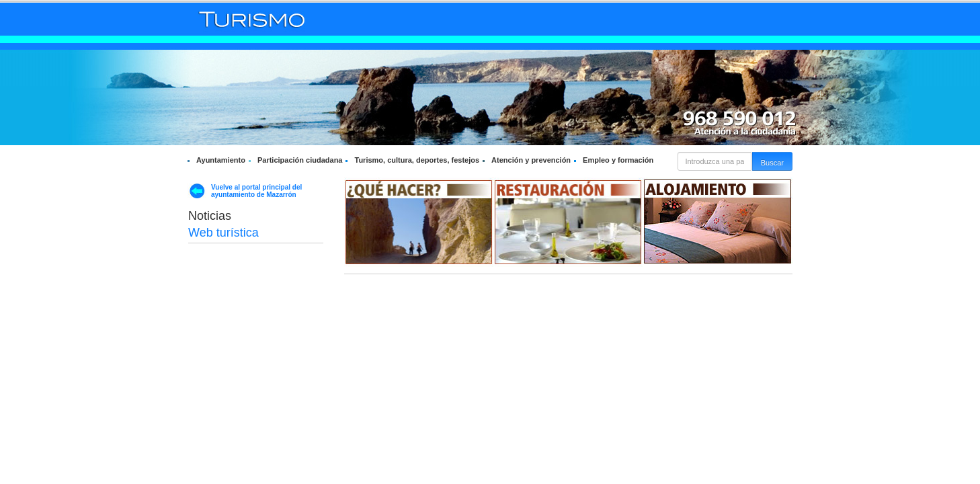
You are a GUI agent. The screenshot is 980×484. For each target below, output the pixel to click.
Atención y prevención (531, 160)
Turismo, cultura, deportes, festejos (417, 160)
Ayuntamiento (221, 160)
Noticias (210, 216)
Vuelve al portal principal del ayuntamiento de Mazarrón (256, 191)
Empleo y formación (618, 160)
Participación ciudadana (300, 160)
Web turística (223, 233)
